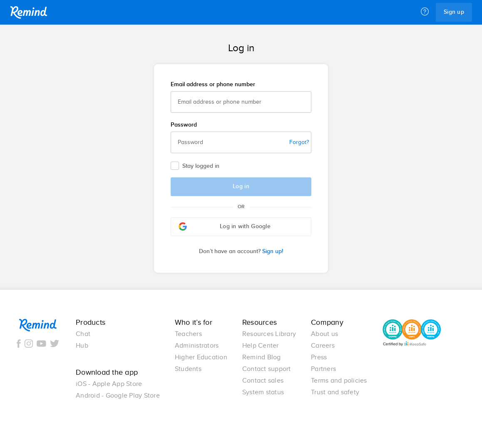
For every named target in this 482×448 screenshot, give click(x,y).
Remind (29, 12)
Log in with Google (225, 226)
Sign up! (241, 251)
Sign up (454, 12)
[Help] (425, 12)
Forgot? (299, 142)
